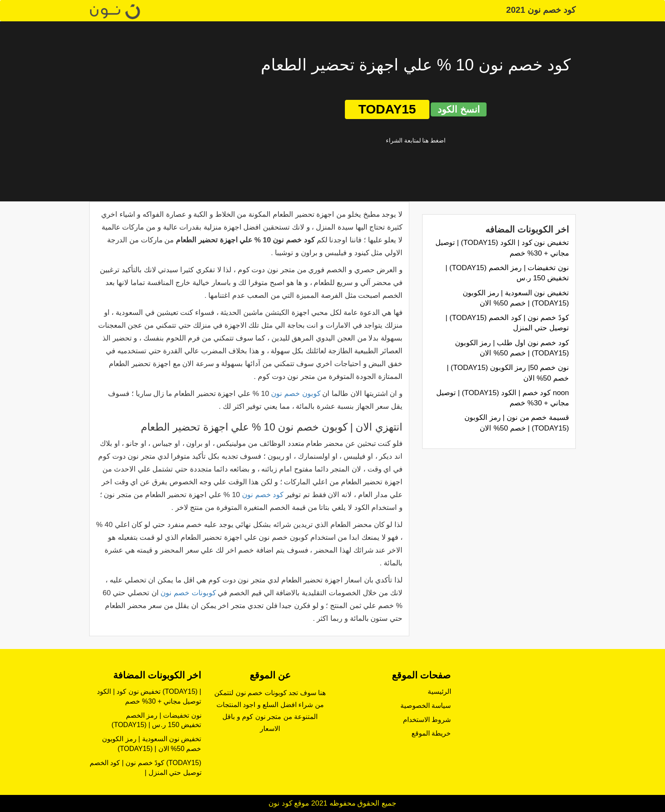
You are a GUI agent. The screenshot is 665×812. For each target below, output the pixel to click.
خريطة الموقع (431, 733)
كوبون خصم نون (296, 394)
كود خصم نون (263, 495)
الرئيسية (439, 691)
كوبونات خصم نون (188, 593)
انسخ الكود (458, 109)
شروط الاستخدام (427, 720)
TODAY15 (387, 109)
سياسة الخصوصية (426, 706)
